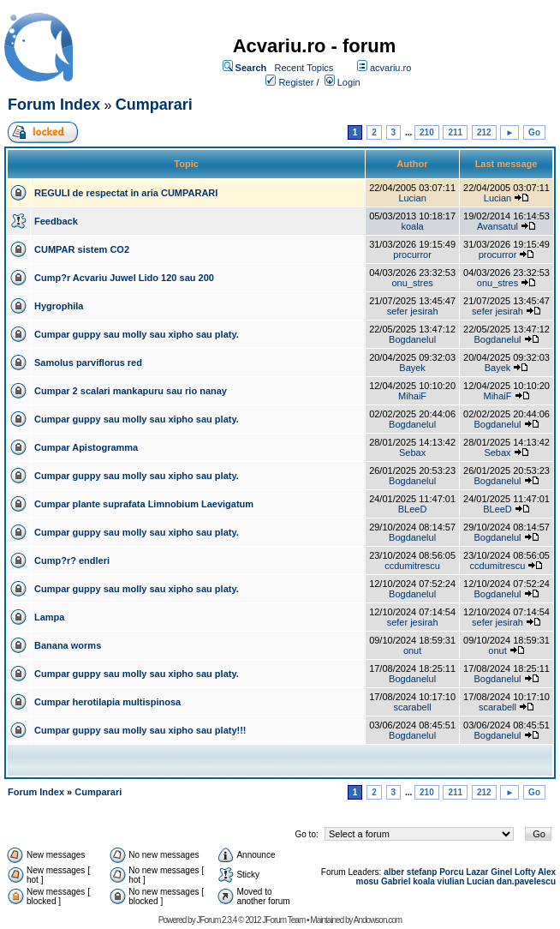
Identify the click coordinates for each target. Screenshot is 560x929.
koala (412, 226)
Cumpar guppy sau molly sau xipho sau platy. (137, 334)
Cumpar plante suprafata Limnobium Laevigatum (144, 504)
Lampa (49, 617)
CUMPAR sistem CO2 (82, 249)
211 (455, 132)
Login (349, 82)
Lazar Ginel (489, 872)
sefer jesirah (413, 311)
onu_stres (412, 283)
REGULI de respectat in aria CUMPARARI (126, 193)
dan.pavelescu (526, 881)
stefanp (422, 872)
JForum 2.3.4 (216, 920)
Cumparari (154, 105)
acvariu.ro (390, 68)
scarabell (413, 707)
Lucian (412, 198)
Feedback (56, 221)
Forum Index (54, 105)
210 (427, 132)
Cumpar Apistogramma (86, 447)
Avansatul (497, 226)
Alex (547, 872)
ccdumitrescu (412, 566)
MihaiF (412, 396)
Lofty (525, 872)
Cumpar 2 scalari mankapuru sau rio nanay (131, 391)
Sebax (412, 453)
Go (534, 132)
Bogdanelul (412, 339)
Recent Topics (304, 68)
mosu (368, 881)
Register (296, 82)
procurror (412, 255)
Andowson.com (378, 920)
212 (484, 132)
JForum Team (283, 920)
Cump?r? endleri (72, 560)
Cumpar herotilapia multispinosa (107, 702)
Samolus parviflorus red (88, 363)
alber (394, 872)
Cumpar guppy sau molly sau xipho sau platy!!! (140, 730)
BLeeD (413, 509)
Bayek (412, 368)
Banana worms (68, 645)
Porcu (451, 872)
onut (412, 650)
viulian (451, 881)
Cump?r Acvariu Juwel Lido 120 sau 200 (124, 278)
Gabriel (396, 881)
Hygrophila (59, 306)
